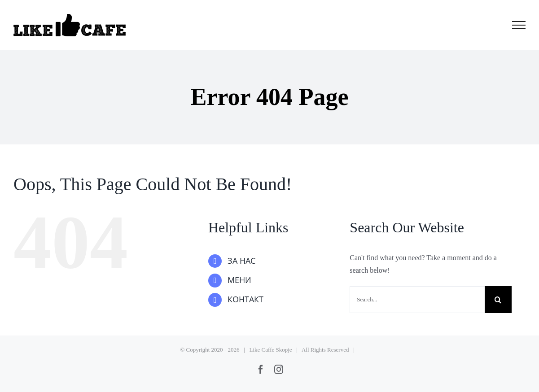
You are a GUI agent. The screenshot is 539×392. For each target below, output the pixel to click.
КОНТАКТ (245, 300)
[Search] (498, 300)
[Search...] (417, 300)
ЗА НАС (241, 261)
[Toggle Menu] (519, 25)
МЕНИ (239, 280)
